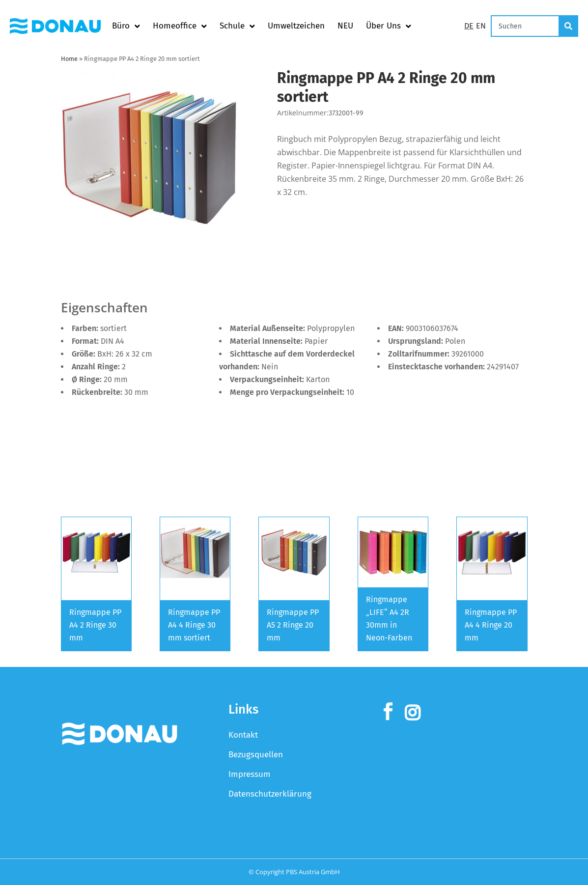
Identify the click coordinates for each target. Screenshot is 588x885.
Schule (237, 26)
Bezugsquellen (256, 755)
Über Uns (389, 26)
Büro (126, 26)
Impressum (250, 774)
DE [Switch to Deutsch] (469, 26)
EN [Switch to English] (481, 26)
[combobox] (525, 26)
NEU (345, 26)
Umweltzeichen (296, 26)
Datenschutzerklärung (270, 794)
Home (69, 59)
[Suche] (569, 26)
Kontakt (243, 735)
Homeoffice (180, 26)
